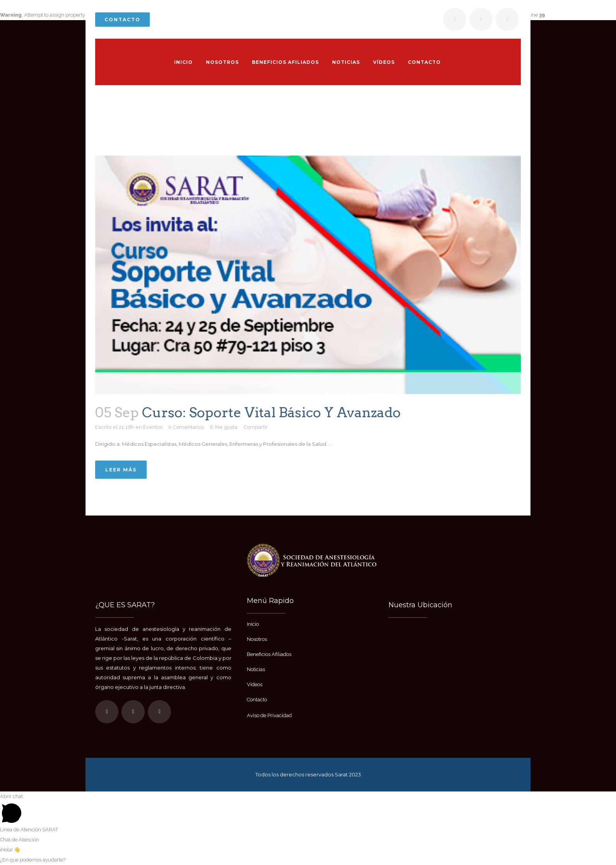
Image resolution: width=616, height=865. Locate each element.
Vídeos (255, 684)
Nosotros (257, 639)
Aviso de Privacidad (269, 715)
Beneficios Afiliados (269, 654)
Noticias (256, 669)
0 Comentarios (186, 427)
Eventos (153, 427)
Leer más (121, 470)
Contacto (122, 20)
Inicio (277, 142)
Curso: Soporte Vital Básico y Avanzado (271, 412)
